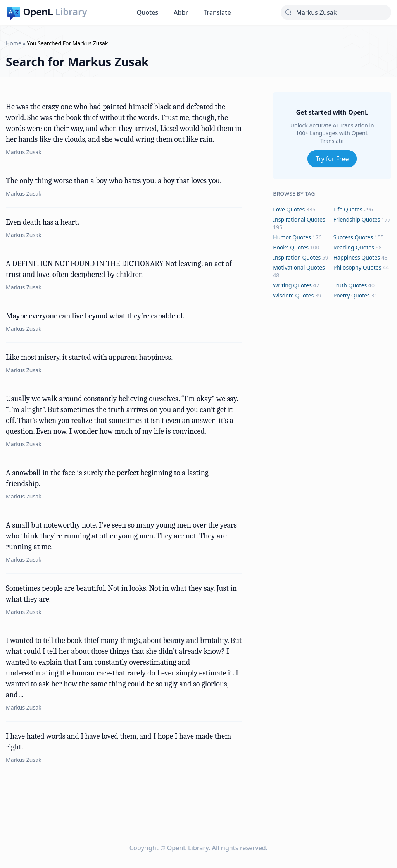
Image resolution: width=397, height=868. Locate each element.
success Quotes (353, 237)
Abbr (181, 12)
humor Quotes (292, 237)
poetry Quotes (352, 295)
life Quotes (348, 209)
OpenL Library (188, 848)
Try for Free (332, 159)
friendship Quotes (357, 219)
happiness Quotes (357, 257)
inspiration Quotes (297, 257)
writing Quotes (292, 285)
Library (71, 12)
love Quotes (289, 209)
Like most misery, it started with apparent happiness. (89, 357)
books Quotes (291, 247)
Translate (217, 12)
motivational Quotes (299, 267)
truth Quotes (350, 285)
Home (14, 43)
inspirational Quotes (299, 219)
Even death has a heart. (42, 222)
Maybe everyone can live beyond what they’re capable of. (95, 316)
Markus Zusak (24, 152)
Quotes (148, 12)
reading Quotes (354, 247)
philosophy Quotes (357, 267)
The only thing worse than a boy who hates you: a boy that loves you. (114, 181)
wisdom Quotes (293, 295)
